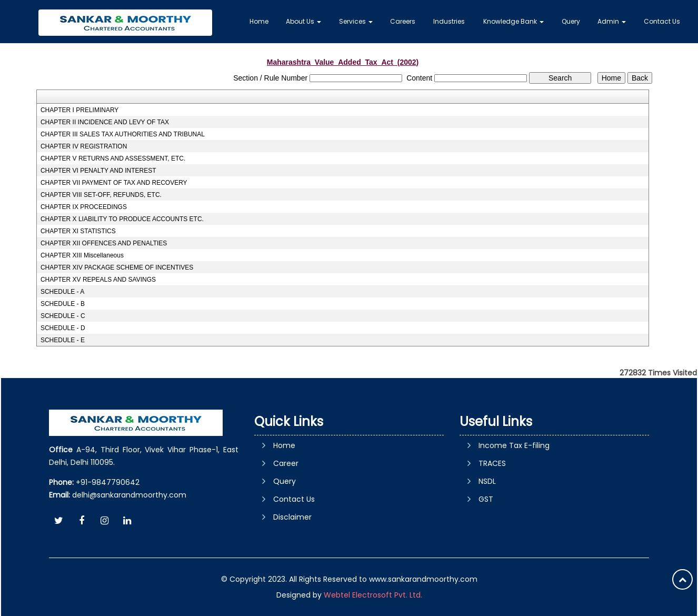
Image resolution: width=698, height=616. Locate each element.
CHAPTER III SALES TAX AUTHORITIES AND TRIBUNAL (123, 134)
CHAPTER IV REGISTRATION (84, 146)
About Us (303, 21)
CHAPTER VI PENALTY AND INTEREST (98, 171)
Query (571, 21)
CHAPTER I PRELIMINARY (79, 110)
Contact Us (662, 21)
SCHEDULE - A (62, 292)
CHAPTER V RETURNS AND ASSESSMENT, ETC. (113, 158)
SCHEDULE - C (63, 316)
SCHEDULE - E (63, 340)
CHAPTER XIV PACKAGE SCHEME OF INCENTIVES (117, 267)
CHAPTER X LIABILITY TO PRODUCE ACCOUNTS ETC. (122, 219)
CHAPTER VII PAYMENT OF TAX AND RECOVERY (114, 183)
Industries (449, 21)
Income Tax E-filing (514, 445)
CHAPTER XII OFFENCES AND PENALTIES (104, 243)
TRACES (492, 463)
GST (486, 499)
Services (356, 21)
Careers (403, 21)
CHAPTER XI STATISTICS (78, 231)
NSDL (487, 481)
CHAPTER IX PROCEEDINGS (84, 207)
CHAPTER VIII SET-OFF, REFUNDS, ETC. (101, 195)
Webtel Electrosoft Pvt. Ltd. (373, 595)
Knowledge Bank (513, 21)
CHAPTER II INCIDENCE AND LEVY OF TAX (105, 122)
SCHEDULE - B (63, 304)
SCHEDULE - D (63, 328)
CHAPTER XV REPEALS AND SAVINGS (98, 280)
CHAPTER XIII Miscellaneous (82, 255)
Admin (612, 21)
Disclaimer (292, 517)
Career (286, 463)
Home (259, 21)
